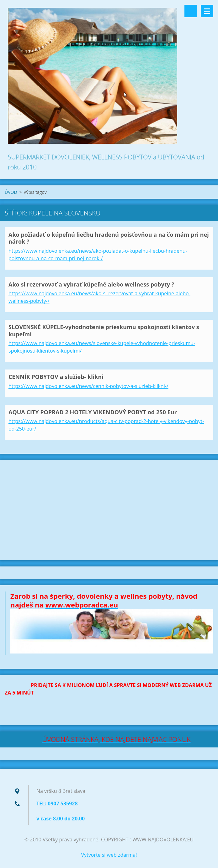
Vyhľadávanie (191, 11)
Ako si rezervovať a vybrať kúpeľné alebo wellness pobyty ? (91, 284)
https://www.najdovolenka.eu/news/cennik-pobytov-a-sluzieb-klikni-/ (88, 386)
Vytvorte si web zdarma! (109, 855)
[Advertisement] (109, 510)
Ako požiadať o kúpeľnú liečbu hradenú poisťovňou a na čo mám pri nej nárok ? (109, 238)
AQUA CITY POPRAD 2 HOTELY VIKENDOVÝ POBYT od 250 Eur (93, 412)
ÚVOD (11, 192)
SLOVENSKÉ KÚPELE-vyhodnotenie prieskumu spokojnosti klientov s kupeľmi (104, 331)
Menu (207, 11)
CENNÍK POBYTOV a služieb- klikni (56, 377)
